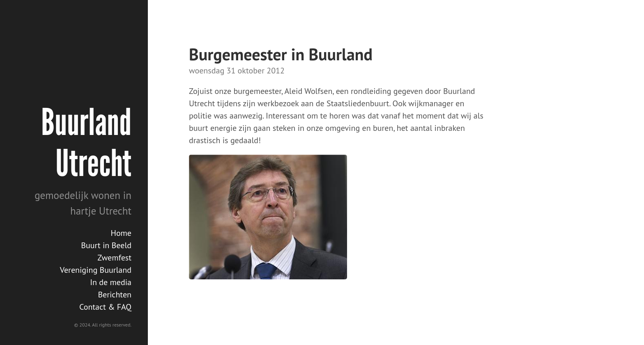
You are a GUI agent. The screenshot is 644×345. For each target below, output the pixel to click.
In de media (111, 282)
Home (121, 233)
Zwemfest (114, 258)
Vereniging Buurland (96, 270)
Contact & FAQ (105, 307)
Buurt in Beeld (106, 245)
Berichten (115, 295)
